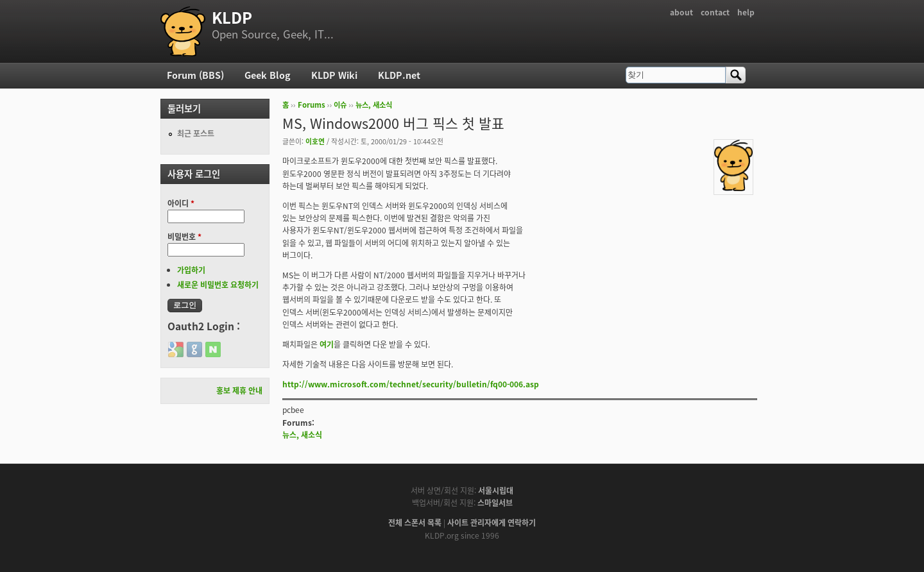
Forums (312, 105)
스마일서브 (495, 503)
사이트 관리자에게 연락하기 (492, 523)
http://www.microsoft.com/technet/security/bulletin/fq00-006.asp (411, 384)
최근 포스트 (196, 133)
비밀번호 (184, 237)
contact (715, 12)
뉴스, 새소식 (374, 105)
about (681, 12)
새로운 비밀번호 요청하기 (218, 285)
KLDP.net (399, 75)
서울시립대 (496, 491)
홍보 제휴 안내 (239, 391)
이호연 (315, 141)
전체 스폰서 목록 (415, 523)
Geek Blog (268, 75)
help (746, 12)
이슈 (340, 105)
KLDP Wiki (334, 75)
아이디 (181, 203)
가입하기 (191, 270)
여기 (327, 344)
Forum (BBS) (195, 75)
